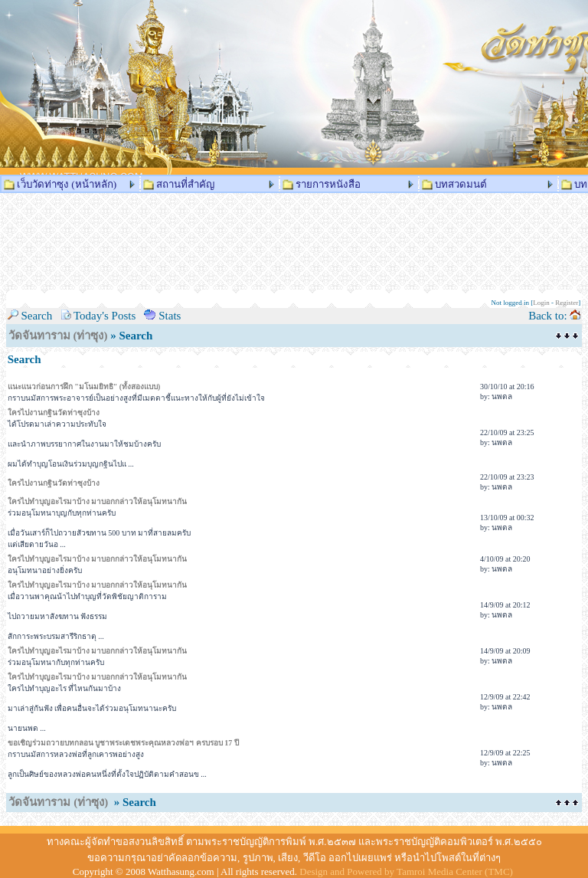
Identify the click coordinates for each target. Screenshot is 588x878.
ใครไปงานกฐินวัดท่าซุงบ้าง (54, 413)
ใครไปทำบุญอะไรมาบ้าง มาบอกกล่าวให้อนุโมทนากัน (98, 501)
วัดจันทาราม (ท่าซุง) (58, 336)
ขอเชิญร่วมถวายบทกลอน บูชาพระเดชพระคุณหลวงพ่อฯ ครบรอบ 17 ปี (123, 743)
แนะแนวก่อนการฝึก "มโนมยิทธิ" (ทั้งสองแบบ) (84, 387)
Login (541, 303)
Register (567, 303)
